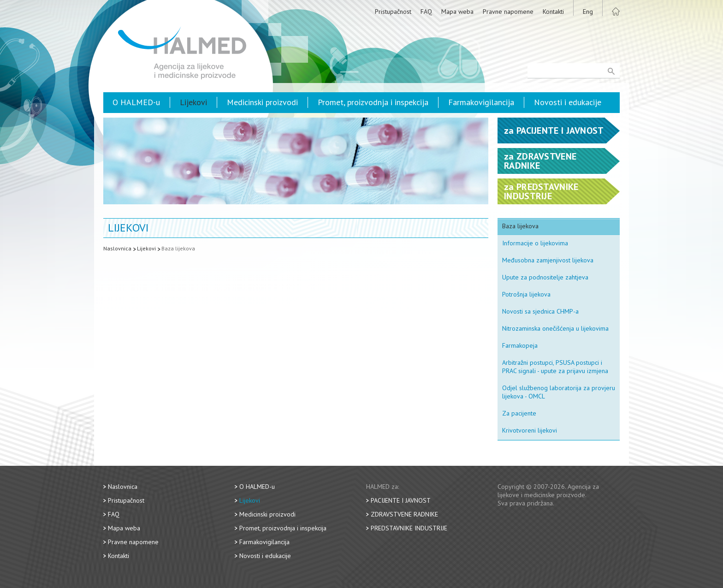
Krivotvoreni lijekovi (530, 430)
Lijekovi (193, 102)
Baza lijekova (178, 248)
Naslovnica (117, 248)
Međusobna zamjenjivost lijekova (548, 260)
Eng (588, 12)
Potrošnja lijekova (526, 294)
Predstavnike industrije (409, 528)
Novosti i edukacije (568, 102)
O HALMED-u (136, 102)
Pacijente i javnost (401, 500)
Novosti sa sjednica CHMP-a (540, 311)
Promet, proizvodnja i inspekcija (373, 102)
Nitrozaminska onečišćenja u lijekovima (555, 328)
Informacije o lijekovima (535, 243)
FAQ (426, 12)
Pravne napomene (508, 12)
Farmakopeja (520, 345)
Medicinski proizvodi (262, 102)
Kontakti (553, 12)
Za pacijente (519, 413)
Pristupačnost (393, 12)
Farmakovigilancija (481, 102)
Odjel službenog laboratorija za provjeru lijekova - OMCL (559, 392)
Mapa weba (457, 12)
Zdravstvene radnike (404, 514)
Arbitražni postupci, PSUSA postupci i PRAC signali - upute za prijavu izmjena (555, 367)
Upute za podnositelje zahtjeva (545, 277)
